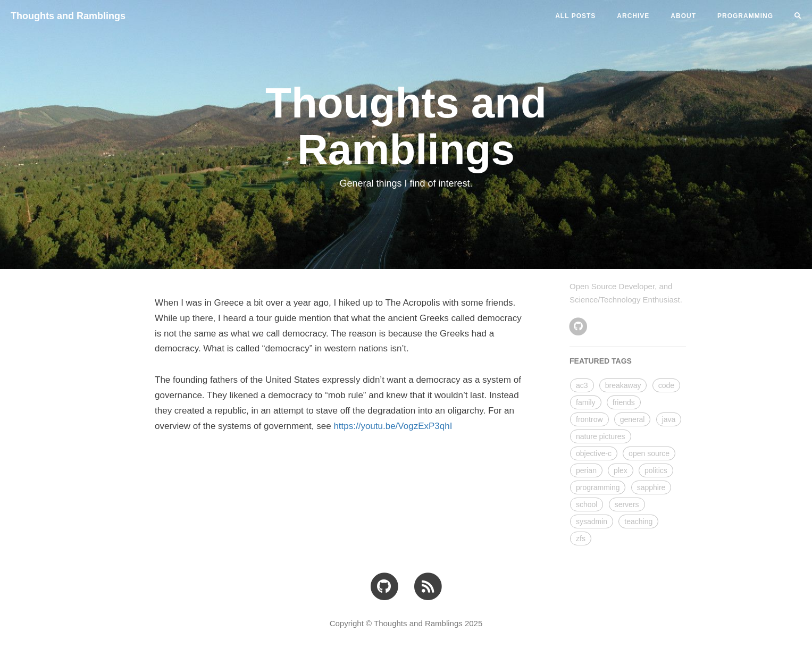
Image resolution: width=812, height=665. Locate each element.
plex (621, 470)
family (586, 402)
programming (598, 487)
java (669, 419)
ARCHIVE (633, 16)
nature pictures (601, 436)
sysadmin (592, 521)
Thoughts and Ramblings (68, 16)
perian (586, 470)
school (587, 504)
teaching (638, 521)
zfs (581, 538)
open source (649, 453)
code (666, 385)
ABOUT (683, 16)
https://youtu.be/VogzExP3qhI (393, 426)
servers (627, 504)
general (633, 419)
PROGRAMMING (745, 16)
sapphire (651, 487)
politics (656, 470)
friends (624, 402)
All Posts (575, 16)
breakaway (623, 385)
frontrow (589, 419)
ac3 (582, 385)
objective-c (594, 453)
